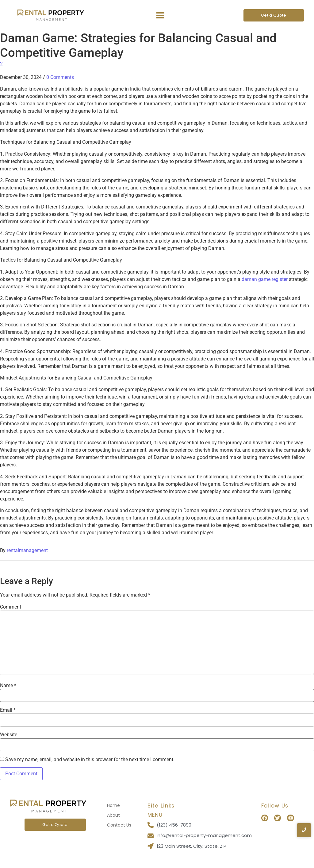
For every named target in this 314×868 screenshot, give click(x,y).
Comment (11, 607)
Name (8, 686)
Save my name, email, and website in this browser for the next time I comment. (90, 760)
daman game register (265, 279)
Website (9, 735)
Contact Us (119, 825)
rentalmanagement (27, 550)
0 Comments (60, 77)
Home (113, 805)
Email (8, 710)
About (113, 815)
